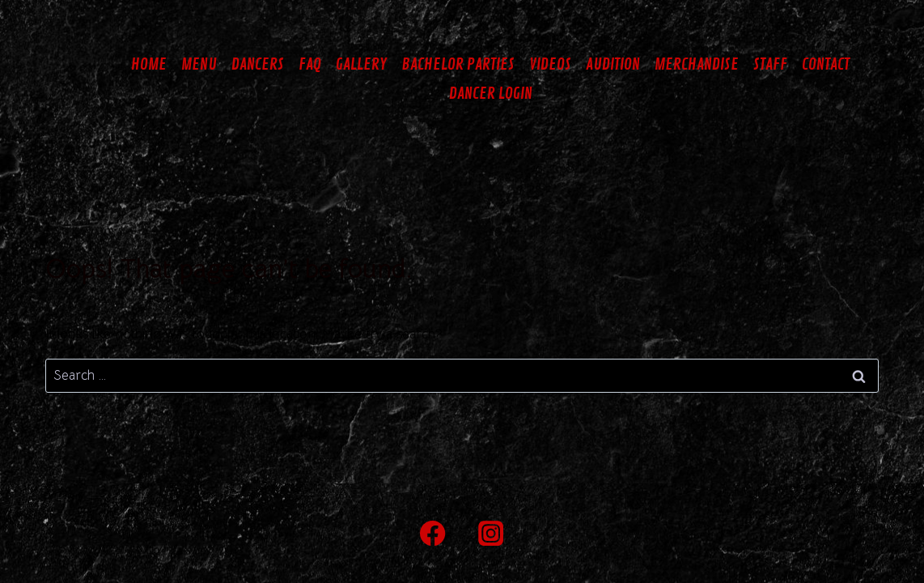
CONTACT (826, 64)
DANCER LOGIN (491, 94)
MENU (199, 64)
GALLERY (361, 64)
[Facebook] (433, 533)
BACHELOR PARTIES (458, 64)
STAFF (770, 64)
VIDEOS (550, 64)
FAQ (310, 64)
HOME (149, 64)
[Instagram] (492, 533)
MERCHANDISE (697, 64)
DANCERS (258, 64)
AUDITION (613, 64)
